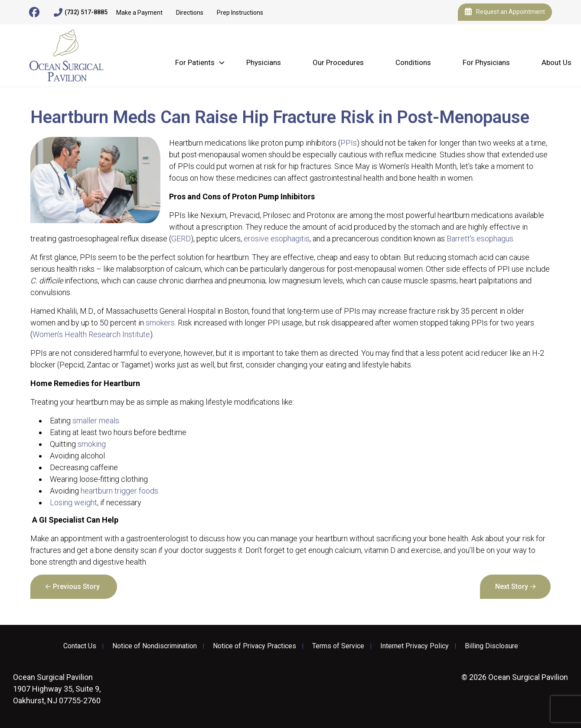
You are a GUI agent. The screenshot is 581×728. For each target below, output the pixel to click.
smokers (160, 323)
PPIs (349, 143)
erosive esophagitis (277, 239)
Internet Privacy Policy (415, 646)
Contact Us (80, 646)
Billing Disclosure (491, 646)
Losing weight (73, 502)
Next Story (512, 587)
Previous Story (76, 587)
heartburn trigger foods (119, 491)
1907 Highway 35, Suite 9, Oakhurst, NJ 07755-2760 (57, 689)
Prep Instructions (240, 13)
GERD (181, 239)
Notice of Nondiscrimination (155, 646)
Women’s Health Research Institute (91, 334)
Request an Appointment (505, 12)
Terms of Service (338, 646)
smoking (92, 444)
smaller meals (96, 421)
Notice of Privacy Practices (255, 646)
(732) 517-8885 (81, 13)
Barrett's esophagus (480, 239)
